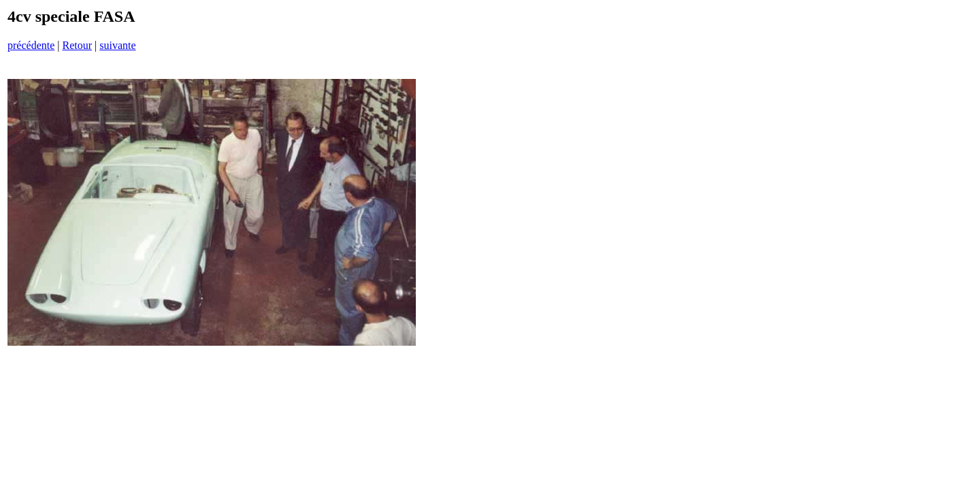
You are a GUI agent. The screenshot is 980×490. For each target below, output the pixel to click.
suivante (117, 45)
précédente (31, 45)
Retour (77, 45)
